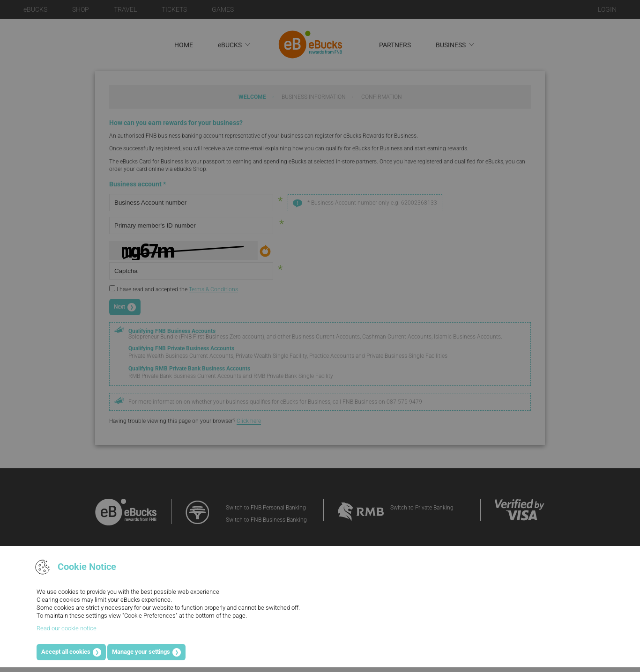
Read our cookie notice (67, 628)
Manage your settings (141, 652)
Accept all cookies (66, 652)
